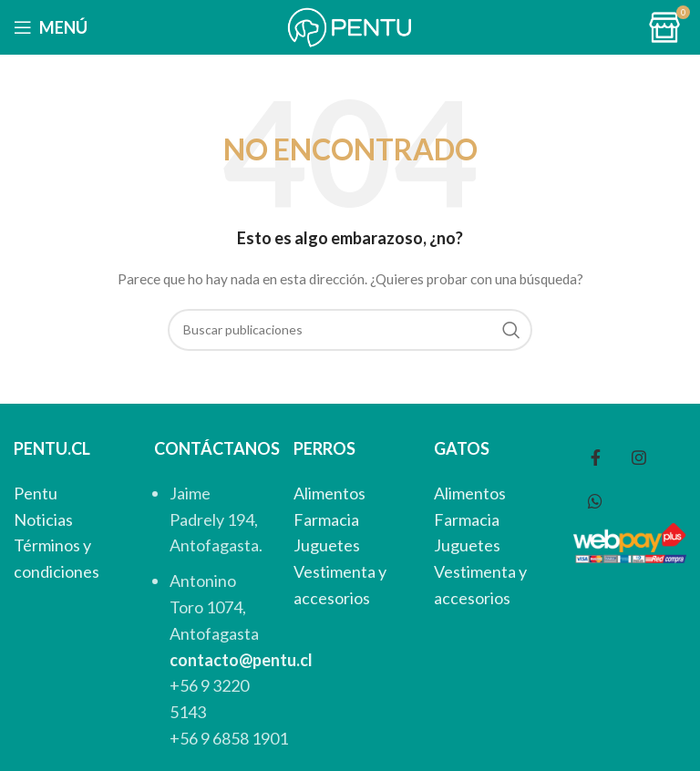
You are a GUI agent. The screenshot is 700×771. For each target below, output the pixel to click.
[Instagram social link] (639, 457)
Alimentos (329, 493)
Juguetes (327, 545)
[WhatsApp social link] (595, 501)
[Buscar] (350, 330)
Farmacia (326, 519)
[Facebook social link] (595, 457)
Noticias (43, 519)
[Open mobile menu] (51, 27)
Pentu (36, 493)
